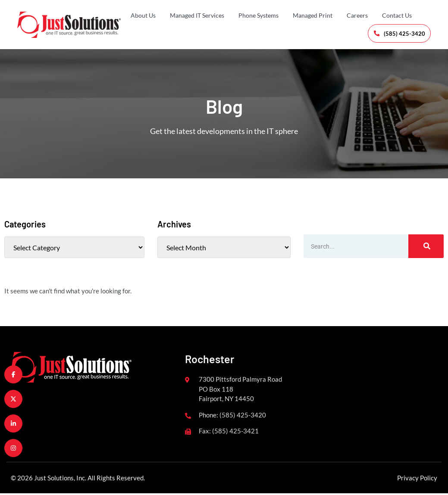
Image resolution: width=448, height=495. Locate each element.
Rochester (210, 361)
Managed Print (313, 15)
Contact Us (397, 15)
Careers (357, 15)
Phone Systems (258, 15)
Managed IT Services (197, 15)
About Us (143, 15)
